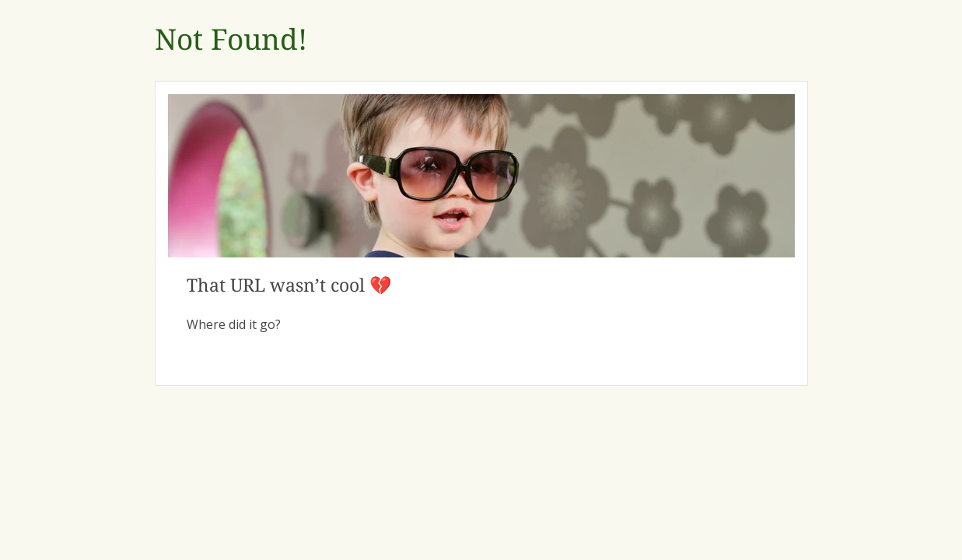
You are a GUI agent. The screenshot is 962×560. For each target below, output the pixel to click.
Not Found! (231, 40)
